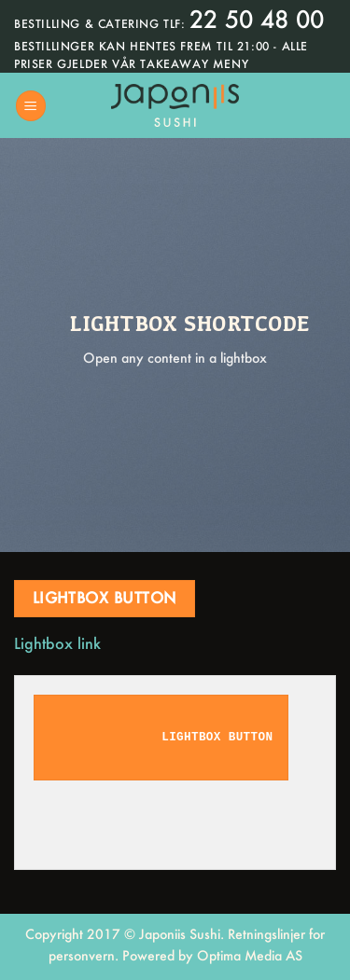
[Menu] (31, 106)
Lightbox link (57, 643)
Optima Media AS (250, 955)
